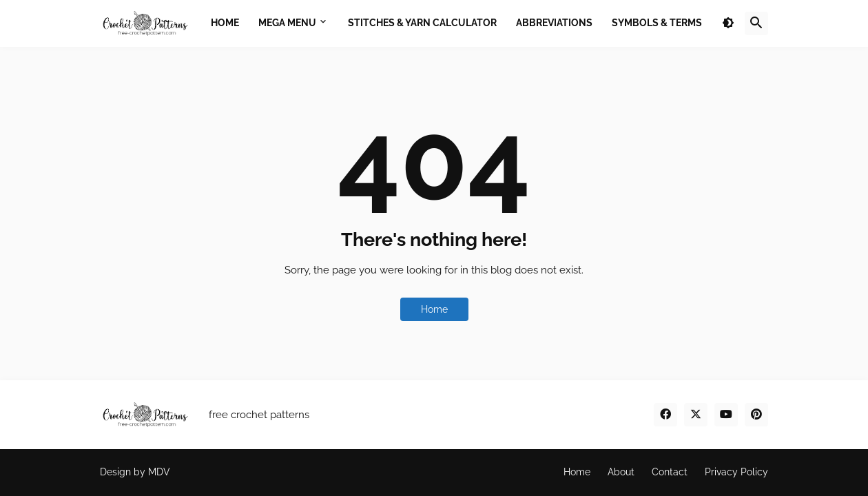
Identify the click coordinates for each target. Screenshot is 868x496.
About (621, 472)
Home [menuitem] (225, 23)
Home (434, 309)
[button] (728, 23)
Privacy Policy (736, 472)
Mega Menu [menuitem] (287, 23)
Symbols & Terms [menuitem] (657, 23)
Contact (670, 472)
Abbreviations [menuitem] (554, 23)
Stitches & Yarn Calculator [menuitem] (422, 23)
